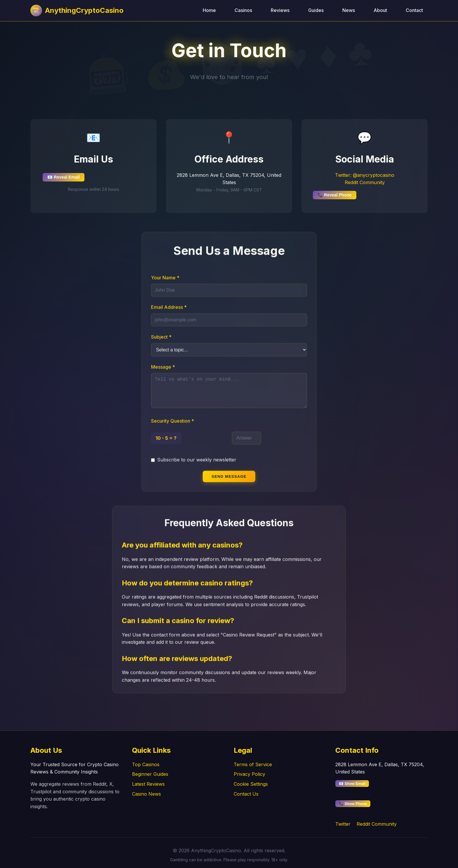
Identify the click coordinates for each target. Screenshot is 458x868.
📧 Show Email (352, 784)
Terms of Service (253, 764)
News (349, 10)
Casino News (146, 794)
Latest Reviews (148, 784)
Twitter (343, 824)
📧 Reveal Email (64, 177)
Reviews (280, 10)
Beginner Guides (150, 774)
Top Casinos (146, 764)
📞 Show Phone (353, 804)
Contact (414, 10)
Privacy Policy (249, 774)
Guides (316, 10)
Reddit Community (365, 182)
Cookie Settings (251, 784)
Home (209, 10)
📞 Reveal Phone (334, 195)
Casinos (243, 10)
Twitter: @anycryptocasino (365, 175)
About (380, 10)
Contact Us (246, 794)
